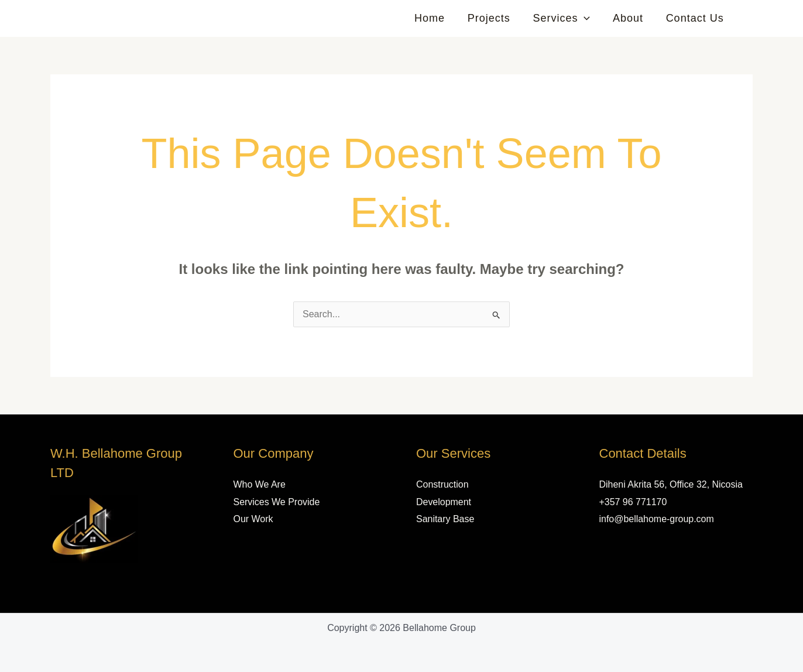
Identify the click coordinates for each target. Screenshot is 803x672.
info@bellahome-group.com (657, 519)
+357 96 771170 (633, 502)
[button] (588, 18)
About (630, 18)
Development (444, 502)
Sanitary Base (445, 519)
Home (437, 18)
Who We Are (260, 484)
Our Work (253, 519)
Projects (494, 18)
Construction (442, 484)
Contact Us (696, 18)
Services (565, 18)
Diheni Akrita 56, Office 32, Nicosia (671, 484)
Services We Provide (277, 502)
